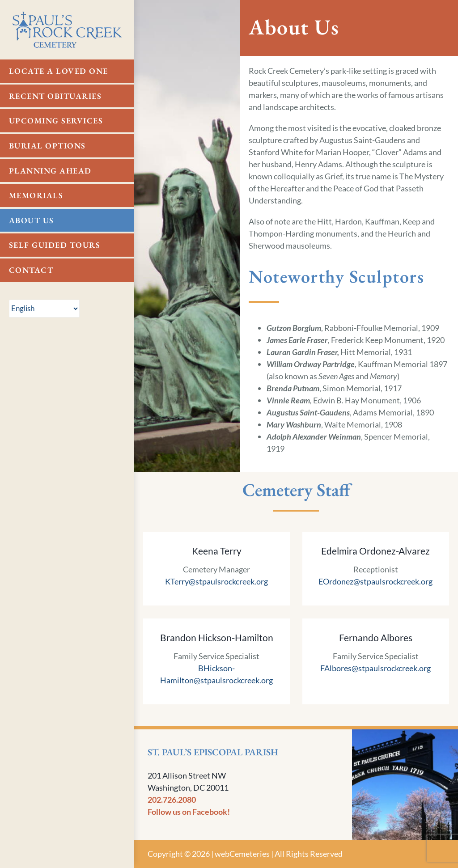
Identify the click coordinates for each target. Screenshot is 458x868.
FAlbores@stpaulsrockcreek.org (375, 668)
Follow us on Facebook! (189, 812)
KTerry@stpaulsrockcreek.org (216, 581)
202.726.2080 (172, 800)
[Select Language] (44, 309)
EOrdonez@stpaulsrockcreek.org (375, 581)
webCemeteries (242, 854)
